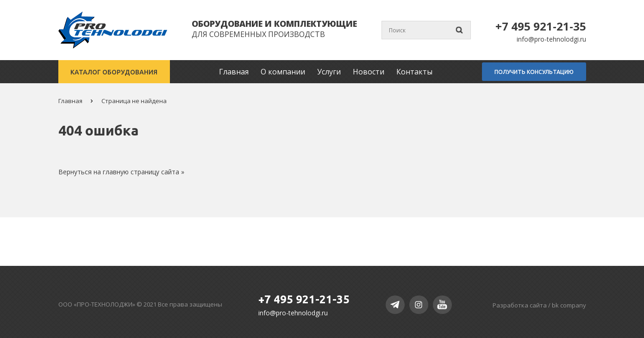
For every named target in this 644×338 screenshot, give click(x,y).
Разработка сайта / (539, 305)
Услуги (331, 72)
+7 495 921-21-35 (541, 26)
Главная (236, 72)
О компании (285, 72)
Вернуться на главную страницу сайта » (121, 172)
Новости (370, 72)
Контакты (416, 72)
